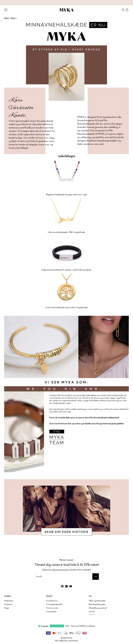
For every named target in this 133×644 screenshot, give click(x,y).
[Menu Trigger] (6, 10)
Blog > (14, 18)
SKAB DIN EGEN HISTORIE (67, 532)
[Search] (123, 10)
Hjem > (7, 18)
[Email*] (63, 569)
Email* (39, 569)
